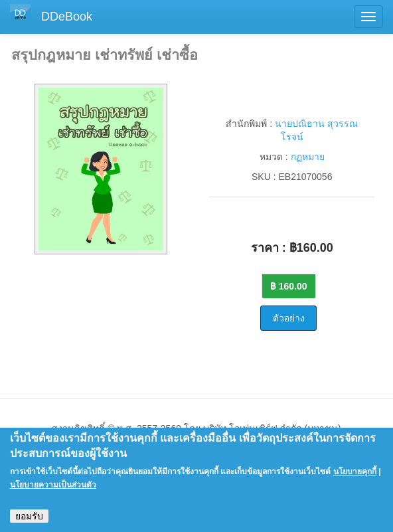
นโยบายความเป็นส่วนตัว (53, 491)
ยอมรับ (29, 522)
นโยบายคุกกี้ (355, 478)
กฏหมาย (308, 157)
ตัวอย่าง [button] (289, 318)
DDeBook (67, 17)
